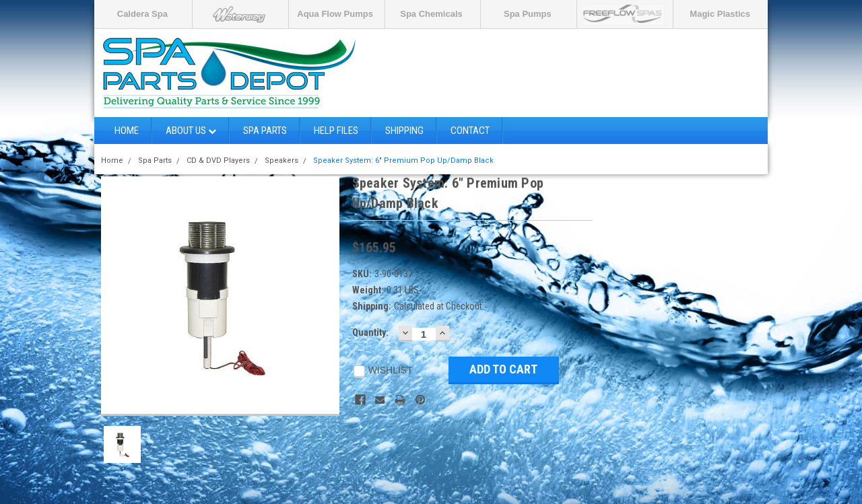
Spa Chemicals (431, 14)
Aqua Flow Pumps (335, 14)
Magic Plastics (720, 14)
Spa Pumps (528, 14)
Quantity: (370, 332)
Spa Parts (265, 131)
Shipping (404, 131)
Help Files (336, 131)
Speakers (281, 160)
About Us (191, 131)
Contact (470, 131)
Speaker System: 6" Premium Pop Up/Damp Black (403, 160)
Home (127, 131)
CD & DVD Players (218, 160)
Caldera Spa (142, 14)
